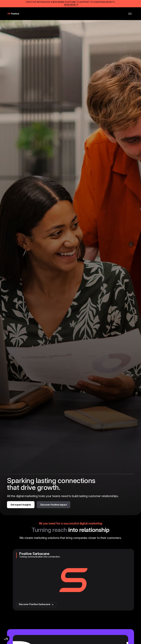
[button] (130, 14)
